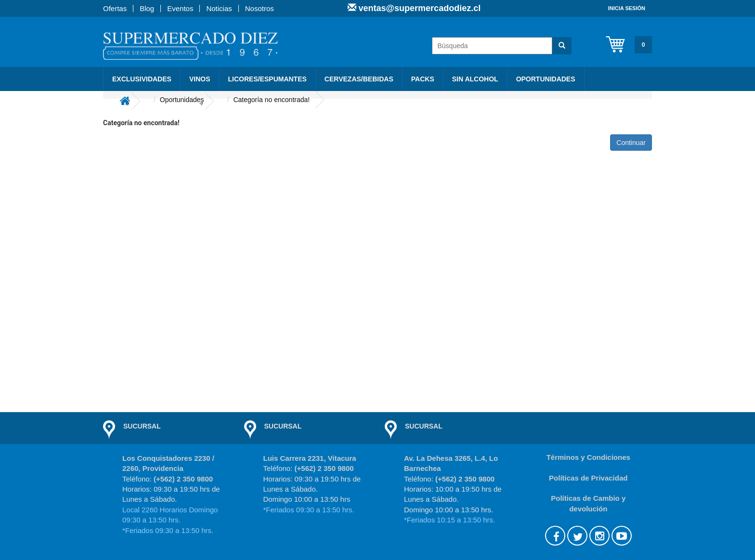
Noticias (219, 8)
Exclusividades (142, 79)
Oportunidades (546, 79)
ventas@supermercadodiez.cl (419, 8)
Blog (147, 8)
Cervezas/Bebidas (359, 79)
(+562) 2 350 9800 (183, 479)
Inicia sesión (627, 8)
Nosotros (260, 8)
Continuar (631, 143)
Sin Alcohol (475, 79)
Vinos (200, 79)
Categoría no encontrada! (271, 100)
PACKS (423, 79)
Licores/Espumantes (267, 79)
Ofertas (115, 8)
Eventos (180, 8)
